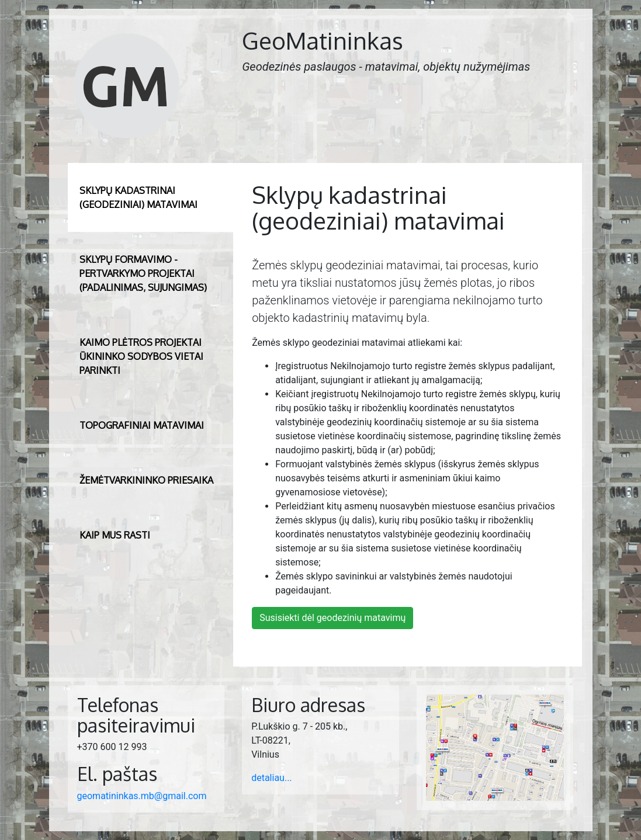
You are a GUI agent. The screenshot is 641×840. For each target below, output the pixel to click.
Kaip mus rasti (115, 535)
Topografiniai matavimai (142, 425)
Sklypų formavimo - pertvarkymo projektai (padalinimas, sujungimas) (143, 273)
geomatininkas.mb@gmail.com (142, 796)
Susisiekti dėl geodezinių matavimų (332, 618)
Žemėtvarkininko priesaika (146, 480)
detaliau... (271, 778)
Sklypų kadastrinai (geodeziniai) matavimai (138, 197)
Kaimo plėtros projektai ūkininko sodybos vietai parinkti (141, 356)
